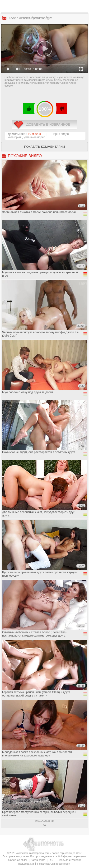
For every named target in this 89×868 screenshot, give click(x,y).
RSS (52, 860)
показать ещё (44, 821)
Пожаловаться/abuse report (54, 864)
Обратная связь (18, 860)
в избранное (44, 125)
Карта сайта (38, 860)
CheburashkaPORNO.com (46, 7)
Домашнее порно (34, 137)
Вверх (80, 812)
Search (82, 6)
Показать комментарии (45, 147)
